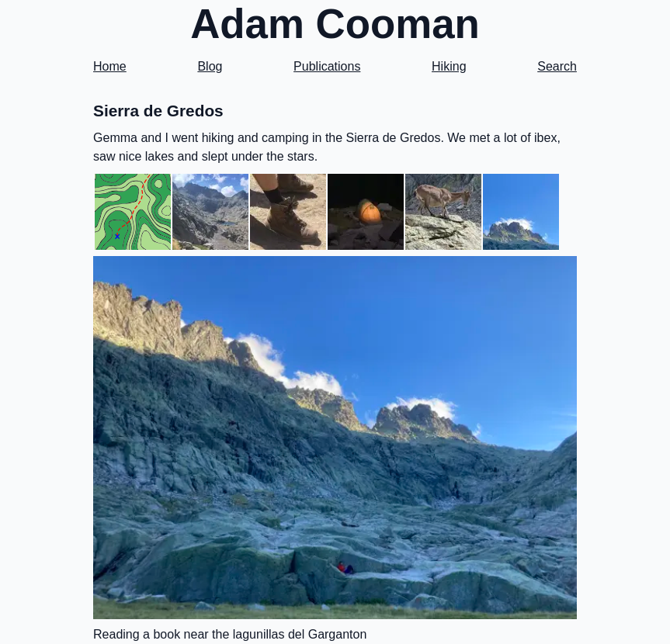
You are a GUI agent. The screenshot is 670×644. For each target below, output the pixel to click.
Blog (210, 66)
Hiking (449, 66)
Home (110, 66)
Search (557, 66)
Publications (327, 66)
